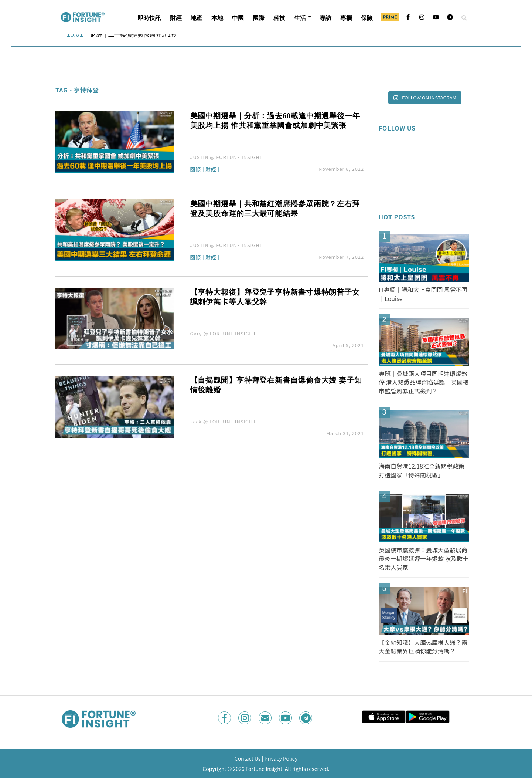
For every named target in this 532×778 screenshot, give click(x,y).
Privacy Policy (281, 758)
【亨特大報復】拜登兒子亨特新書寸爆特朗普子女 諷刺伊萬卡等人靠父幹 (275, 297)
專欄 (346, 18)
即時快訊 (149, 18)
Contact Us (248, 758)
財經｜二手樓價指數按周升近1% (133, 35)
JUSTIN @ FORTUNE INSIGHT (227, 157)
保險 (367, 18)
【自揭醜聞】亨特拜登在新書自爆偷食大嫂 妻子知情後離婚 (276, 385)
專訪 (325, 18)
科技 (279, 18)
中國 (238, 18)
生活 (300, 18)
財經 (176, 18)
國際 (259, 18)
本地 (217, 18)
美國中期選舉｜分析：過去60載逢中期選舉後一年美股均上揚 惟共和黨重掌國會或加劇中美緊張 (275, 121)
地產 (197, 18)
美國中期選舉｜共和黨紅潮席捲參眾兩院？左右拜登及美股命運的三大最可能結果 (275, 209)
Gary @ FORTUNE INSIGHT (223, 333)
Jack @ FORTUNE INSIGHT (223, 421)
